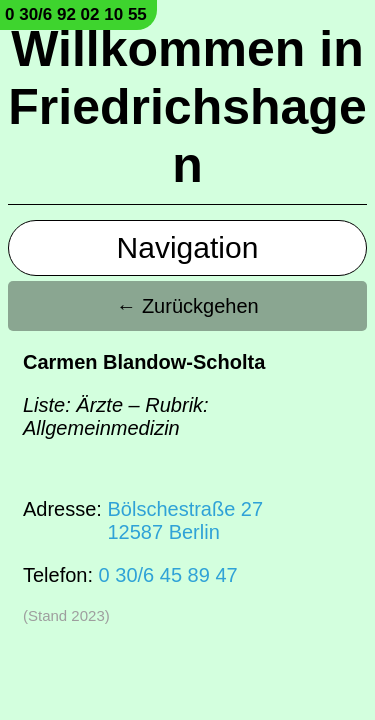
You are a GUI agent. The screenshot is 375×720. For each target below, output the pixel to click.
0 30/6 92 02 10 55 (76, 14)
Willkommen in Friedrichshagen (187, 107)
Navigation (188, 247)
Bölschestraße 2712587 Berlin (185, 520)
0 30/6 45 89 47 (168, 575)
